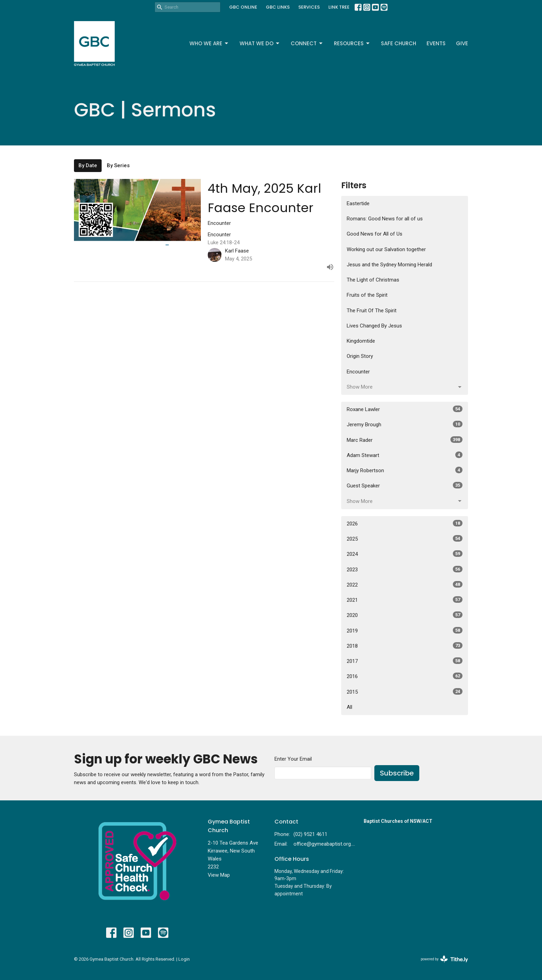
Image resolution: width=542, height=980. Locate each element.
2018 (405, 646)
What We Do (260, 43)
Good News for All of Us (375, 234)
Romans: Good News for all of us (385, 219)
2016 (405, 676)
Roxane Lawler (405, 409)
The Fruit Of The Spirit (372, 311)
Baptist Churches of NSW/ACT (398, 821)
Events (436, 43)
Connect (307, 43)
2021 (405, 600)
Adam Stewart (405, 455)
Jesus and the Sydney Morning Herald (389, 265)
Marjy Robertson (405, 470)
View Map (219, 875)
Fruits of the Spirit (367, 295)
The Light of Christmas (373, 280)
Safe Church (399, 43)
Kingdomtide (361, 341)
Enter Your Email (293, 759)
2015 (405, 692)
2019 (405, 630)
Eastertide (358, 203)
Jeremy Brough (405, 424)
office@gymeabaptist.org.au (325, 844)
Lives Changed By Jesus (374, 326)
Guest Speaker (405, 485)
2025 (405, 539)
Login (184, 959)
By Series (118, 165)
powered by (444, 959)
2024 (405, 554)
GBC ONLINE (243, 7)
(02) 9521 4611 (310, 834)
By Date (88, 165)
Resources (352, 43)
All (349, 707)
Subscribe (397, 773)
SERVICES (309, 7)
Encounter (358, 372)
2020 (405, 615)
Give (462, 43)
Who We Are (209, 43)
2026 (405, 523)
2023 (405, 569)
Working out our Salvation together (386, 249)
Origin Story (360, 356)
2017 (405, 661)
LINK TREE (339, 7)
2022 (405, 584)
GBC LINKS (278, 7)
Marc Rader (405, 440)
